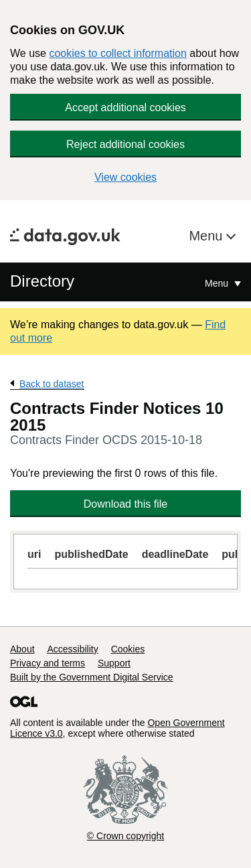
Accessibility (72, 649)
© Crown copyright (125, 836)
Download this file (125, 504)
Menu (207, 236)
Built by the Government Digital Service (92, 677)
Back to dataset (52, 384)
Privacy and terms (48, 663)
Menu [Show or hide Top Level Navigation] (218, 283)
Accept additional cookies (125, 107)
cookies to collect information (117, 53)
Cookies (128, 649)
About (22, 649)
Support (114, 663)
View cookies (125, 177)
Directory (42, 281)
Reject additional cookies (125, 144)
